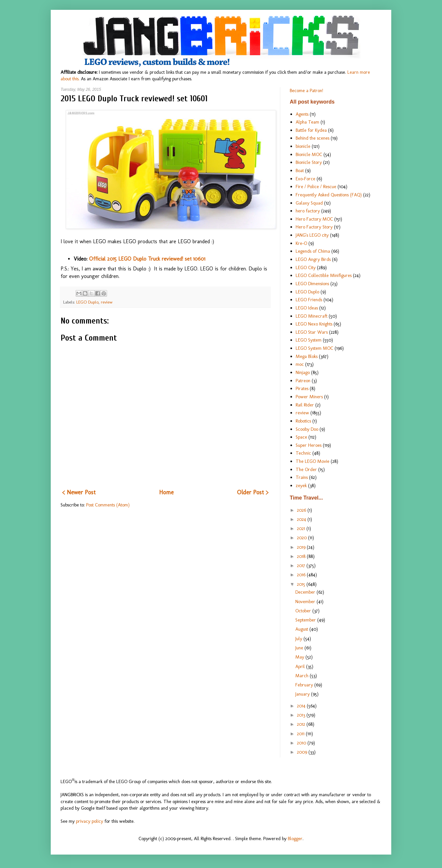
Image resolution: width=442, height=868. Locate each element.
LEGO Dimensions (312, 284)
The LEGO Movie (313, 461)
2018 (302, 556)
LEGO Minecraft (312, 316)
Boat (300, 170)
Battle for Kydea (311, 130)
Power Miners (309, 397)
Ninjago (303, 372)
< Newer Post (79, 492)
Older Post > (253, 492)
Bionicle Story (309, 162)
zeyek (301, 485)
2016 (302, 575)
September (306, 620)
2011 (301, 734)
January (303, 694)
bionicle (303, 146)
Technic (303, 453)
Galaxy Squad (309, 203)
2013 (302, 715)
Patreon (303, 381)
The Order (306, 469)
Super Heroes (309, 445)
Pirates (302, 388)
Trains (302, 477)
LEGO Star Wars (312, 332)
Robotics (303, 421)
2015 (302, 584)
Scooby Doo (307, 429)
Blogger (295, 838)
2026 (302, 510)
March (303, 676)
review (107, 302)
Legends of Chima (313, 251)
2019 (302, 547)
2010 (302, 743)
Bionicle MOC (309, 154)
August (302, 629)
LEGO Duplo (87, 302)
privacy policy (90, 821)
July (299, 639)
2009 (303, 752)
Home (166, 492)
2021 (302, 528)
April (301, 666)
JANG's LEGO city (312, 235)
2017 (302, 565)
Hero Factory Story (314, 227)
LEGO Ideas (307, 308)
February (305, 685)
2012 (302, 724)
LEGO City (306, 267)
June (300, 648)
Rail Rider (305, 405)
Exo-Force (305, 179)
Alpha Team (307, 122)
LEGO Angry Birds (313, 259)
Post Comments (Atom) (108, 505)
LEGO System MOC (314, 348)
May (300, 657)
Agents (302, 114)
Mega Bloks (307, 356)
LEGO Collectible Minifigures (324, 275)
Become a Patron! (306, 90)
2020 (303, 538)
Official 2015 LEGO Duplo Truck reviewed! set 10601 (147, 259)
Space (301, 437)
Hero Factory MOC (314, 219)
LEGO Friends (309, 300)
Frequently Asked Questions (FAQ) (329, 195)
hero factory (308, 211)
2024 (302, 519)
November (306, 602)
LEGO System (309, 340)
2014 (302, 706)
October (304, 611)
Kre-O (301, 243)
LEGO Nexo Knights (314, 324)
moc (300, 364)
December (306, 592)
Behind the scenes (313, 138)
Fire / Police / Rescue (316, 187)
